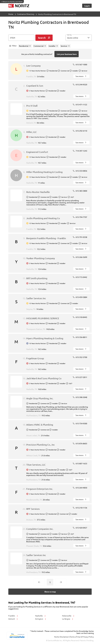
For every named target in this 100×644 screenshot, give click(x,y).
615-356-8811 (80, 337)
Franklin (13, 616)
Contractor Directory (26, 14)
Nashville (41, 616)
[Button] (87, 6)
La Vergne (68, 619)
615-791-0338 (80, 237)
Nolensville (68, 616)
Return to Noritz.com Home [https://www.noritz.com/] (12, 2)
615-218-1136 (80, 508)
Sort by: (69, 35)
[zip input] (21, 38)
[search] (44, 38)
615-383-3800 (80, 191)
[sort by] (83, 38)
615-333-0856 (80, 171)
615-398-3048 (80, 397)
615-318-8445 (80, 317)
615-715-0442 (80, 277)
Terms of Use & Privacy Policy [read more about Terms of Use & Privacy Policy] (82, 637)
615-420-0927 (80, 528)
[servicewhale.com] (17, 636)
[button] (79, 38)
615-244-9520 (80, 84)
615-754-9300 (80, 423)
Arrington (41, 619)
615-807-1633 (80, 463)
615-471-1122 (80, 104)
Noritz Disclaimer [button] (62, 637)
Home (11, 14)
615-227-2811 (80, 377)
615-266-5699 (80, 257)
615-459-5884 (80, 297)
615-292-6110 (80, 131)
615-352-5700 (80, 357)
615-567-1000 (80, 64)
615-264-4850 (80, 488)
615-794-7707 (80, 217)
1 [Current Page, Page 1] (50, 582)
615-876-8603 (80, 443)
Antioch (13, 619)
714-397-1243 (80, 151)
